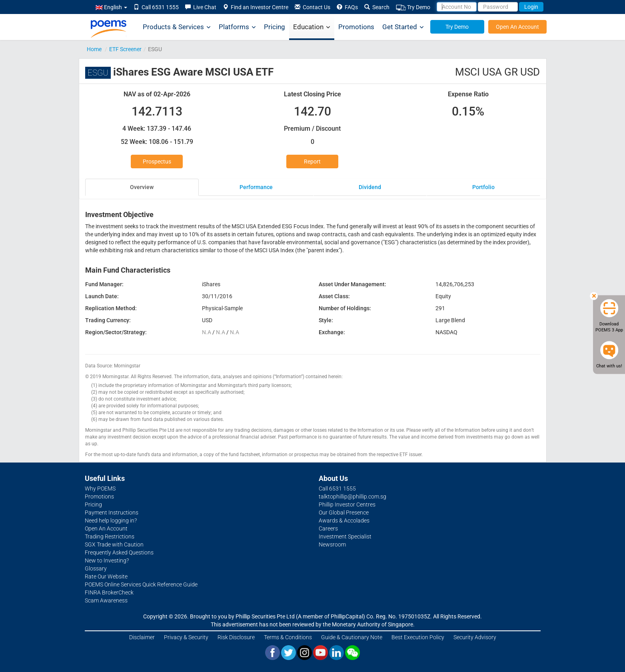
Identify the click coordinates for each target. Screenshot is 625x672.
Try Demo (413, 7)
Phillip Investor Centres (347, 504)
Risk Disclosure (236, 637)
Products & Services (177, 27)
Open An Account (517, 27)
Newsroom (332, 544)
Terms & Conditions (288, 637)
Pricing (275, 27)
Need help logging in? (111, 520)
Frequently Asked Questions (119, 552)
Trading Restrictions (110, 536)
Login (531, 7)
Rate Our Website (106, 576)
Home (94, 49)
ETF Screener (125, 49)
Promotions (356, 27)
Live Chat (201, 7)
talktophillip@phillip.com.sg (352, 497)
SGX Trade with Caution (114, 544)
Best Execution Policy (418, 637)
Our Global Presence (344, 512)
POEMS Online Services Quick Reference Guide (141, 584)
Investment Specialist (345, 536)
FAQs (347, 7)
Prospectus (157, 162)
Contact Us (312, 7)
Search (377, 7)
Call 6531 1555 (156, 7)
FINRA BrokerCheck (109, 592)
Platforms (237, 27)
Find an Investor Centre (256, 7)
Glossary (96, 568)
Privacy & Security (186, 637)
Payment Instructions (112, 512)
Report (312, 162)
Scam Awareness (106, 600)
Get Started (403, 27)
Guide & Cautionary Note (352, 637)
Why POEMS (100, 489)
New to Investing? (107, 560)
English (111, 7)
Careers (328, 528)
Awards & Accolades (344, 520)
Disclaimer (142, 637)
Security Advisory (475, 637)
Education (312, 27)
